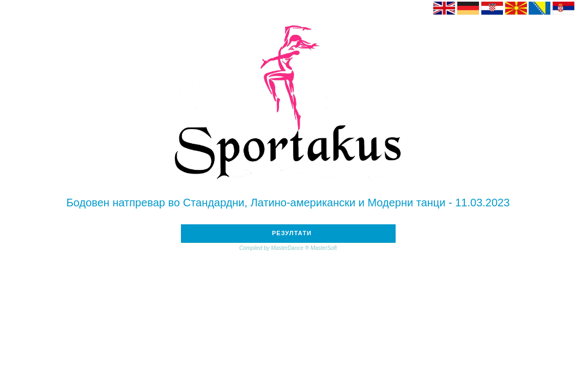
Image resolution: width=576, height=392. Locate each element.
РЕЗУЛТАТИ (292, 233)
